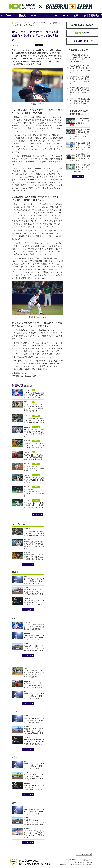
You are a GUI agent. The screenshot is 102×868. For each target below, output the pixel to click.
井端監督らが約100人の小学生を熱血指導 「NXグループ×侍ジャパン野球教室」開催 (34, 592)
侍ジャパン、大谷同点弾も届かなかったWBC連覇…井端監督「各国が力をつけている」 (34, 480)
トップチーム (7, 16)
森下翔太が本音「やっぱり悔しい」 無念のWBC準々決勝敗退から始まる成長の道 (34, 468)
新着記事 (28, 23)
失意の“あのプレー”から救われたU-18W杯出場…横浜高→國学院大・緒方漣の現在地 (34, 457)
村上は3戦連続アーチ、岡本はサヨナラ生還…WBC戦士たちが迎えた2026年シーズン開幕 (34, 420)
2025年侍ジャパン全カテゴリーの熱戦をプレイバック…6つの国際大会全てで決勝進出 (34, 602)
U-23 (34, 16)
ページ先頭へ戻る (84, 854)
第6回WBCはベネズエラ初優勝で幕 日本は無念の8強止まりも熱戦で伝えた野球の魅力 (34, 445)
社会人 (22, 16)
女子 (76, 16)
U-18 (44, 16)
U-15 (55, 16)
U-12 (66, 16)
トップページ (18, 23)
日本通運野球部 (93, 16)
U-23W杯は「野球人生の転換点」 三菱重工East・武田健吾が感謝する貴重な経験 (34, 395)
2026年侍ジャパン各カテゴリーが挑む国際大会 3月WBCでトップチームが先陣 (34, 581)
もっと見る (37, 515)
